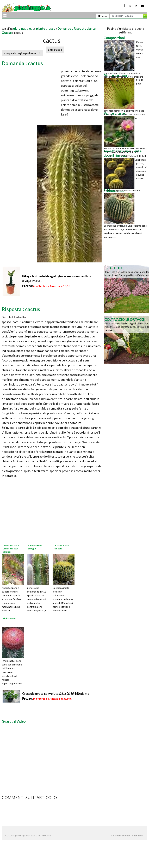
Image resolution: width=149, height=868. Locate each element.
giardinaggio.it (23, 28)
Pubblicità (138, 836)
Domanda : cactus (22, 63)
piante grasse (46, 28)
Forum (103, 16)
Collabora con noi (120, 836)
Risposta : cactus (21, 309)
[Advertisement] (42, 24)
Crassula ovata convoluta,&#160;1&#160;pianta (56, 694)
